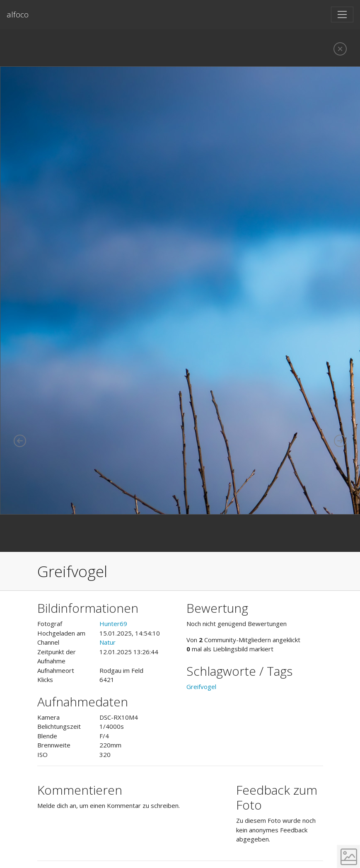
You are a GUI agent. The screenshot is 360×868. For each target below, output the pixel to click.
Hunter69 (113, 624)
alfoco (18, 14)
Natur (108, 642)
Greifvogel (201, 687)
